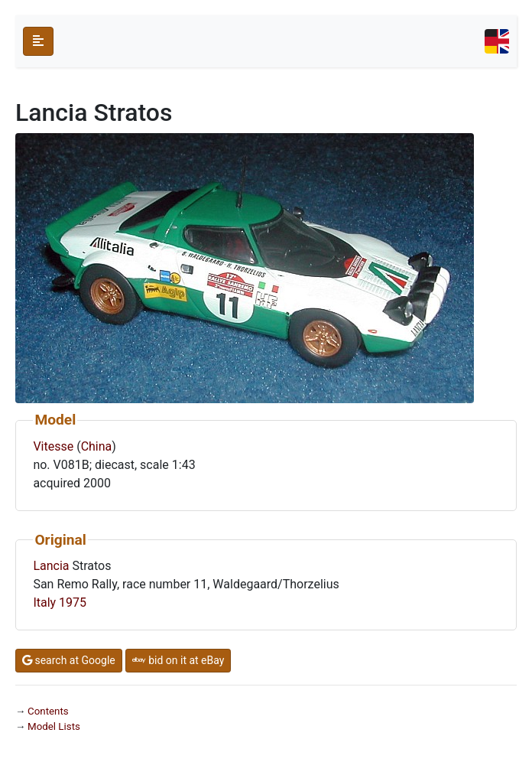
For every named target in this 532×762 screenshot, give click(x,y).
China (97, 446)
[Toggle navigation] (497, 41)
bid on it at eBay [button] (178, 660)
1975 (73, 602)
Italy (44, 602)
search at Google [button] (69, 660)
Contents (48, 711)
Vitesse (53, 446)
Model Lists (54, 726)
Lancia (51, 566)
